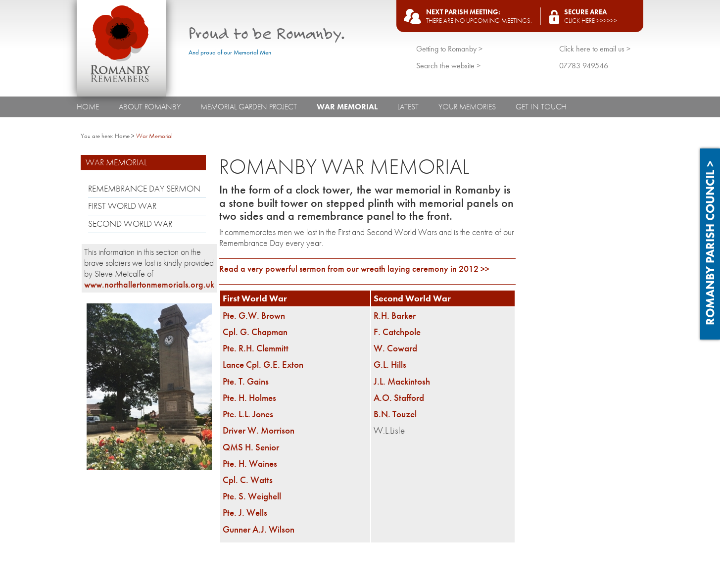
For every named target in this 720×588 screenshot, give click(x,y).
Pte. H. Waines (250, 464)
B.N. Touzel (395, 414)
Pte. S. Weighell (252, 496)
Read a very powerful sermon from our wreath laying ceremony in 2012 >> (354, 269)
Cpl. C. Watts (248, 480)
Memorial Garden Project (249, 107)
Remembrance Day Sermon (144, 189)
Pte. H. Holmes (249, 398)
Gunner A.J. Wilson (259, 529)
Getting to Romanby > (449, 49)
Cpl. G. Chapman (255, 332)
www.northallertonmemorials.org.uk (149, 285)
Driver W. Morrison (259, 430)
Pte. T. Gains (246, 381)
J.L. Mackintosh (402, 381)
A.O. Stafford (399, 398)
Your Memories (467, 107)
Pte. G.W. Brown (254, 316)
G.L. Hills (390, 365)
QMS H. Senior (251, 447)
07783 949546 (584, 66)
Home (88, 107)
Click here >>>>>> (591, 21)
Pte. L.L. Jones (248, 414)
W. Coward (395, 348)
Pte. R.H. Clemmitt (256, 348)
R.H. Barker (395, 316)
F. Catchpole (397, 332)
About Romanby (150, 107)
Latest (408, 107)
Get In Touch (541, 107)
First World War (122, 206)
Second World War (130, 224)
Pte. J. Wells (245, 513)
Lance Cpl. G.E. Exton (263, 365)
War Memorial (347, 107)
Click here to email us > (595, 49)
